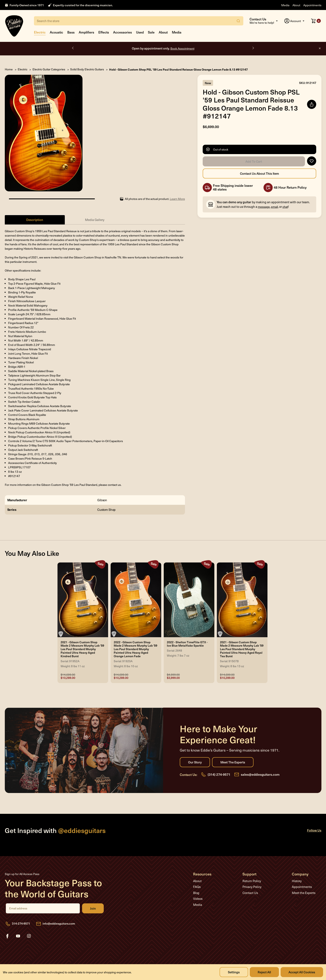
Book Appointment (182, 48)
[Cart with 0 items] (316, 21)
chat (285, 207)
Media (285, 5)
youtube (18, 936)
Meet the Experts (233, 762)
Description (35, 220)
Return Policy (252, 881)
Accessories (122, 32)
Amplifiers (86, 32)
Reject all (264, 972)
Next (253, 48)
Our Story (195, 762)
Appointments (312, 5)
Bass (71, 32)
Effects (104, 32)
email (274, 207)
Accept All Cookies (302, 972)
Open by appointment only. (163, 48)
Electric (40, 32)
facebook (7, 936)
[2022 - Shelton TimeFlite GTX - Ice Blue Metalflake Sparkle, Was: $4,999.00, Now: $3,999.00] (189, 600)
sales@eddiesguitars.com (260, 774)
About (296, 5)
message (264, 207)
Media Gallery (95, 220)
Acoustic (56, 32)
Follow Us (314, 830)
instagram (29, 936)
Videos (198, 899)
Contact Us (250, 893)
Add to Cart (254, 161)
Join (93, 908)
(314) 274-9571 (219, 774)
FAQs (197, 887)
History (297, 881)
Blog (196, 893)
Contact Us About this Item (259, 173)
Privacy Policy (252, 887)
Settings (234, 972)
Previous (73, 48)
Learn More (177, 199)
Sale (151, 32)
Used (140, 32)
